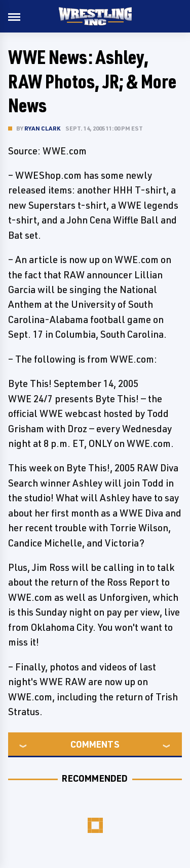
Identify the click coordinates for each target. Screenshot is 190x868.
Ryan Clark (42, 128)
